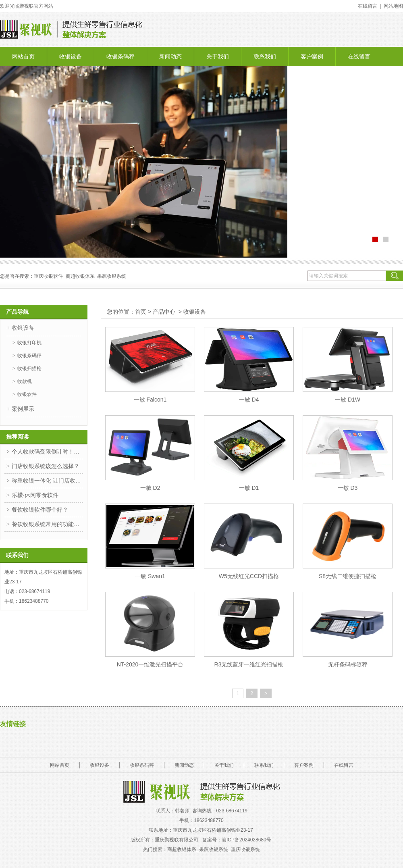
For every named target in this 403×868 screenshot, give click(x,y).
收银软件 (27, 394)
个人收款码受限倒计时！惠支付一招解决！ (47, 452)
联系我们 (265, 56)
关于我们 (218, 56)
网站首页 (23, 56)
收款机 (25, 381)
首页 (141, 312)
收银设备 (71, 56)
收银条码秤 (120, 56)
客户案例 (312, 56)
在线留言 (359, 56)
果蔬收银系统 (112, 276)
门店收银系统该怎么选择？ (46, 466)
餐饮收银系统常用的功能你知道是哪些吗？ (47, 524)
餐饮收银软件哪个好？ (40, 510)
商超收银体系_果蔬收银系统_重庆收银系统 (213, 849)
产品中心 (164, 312)
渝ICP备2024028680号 (247, 840)
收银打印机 (29, 343)
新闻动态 (170, 56)
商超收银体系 (80, 276)
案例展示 (23, 409)
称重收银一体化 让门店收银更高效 (47, 481)
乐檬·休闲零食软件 (35, 495)
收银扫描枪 (29, 368)
